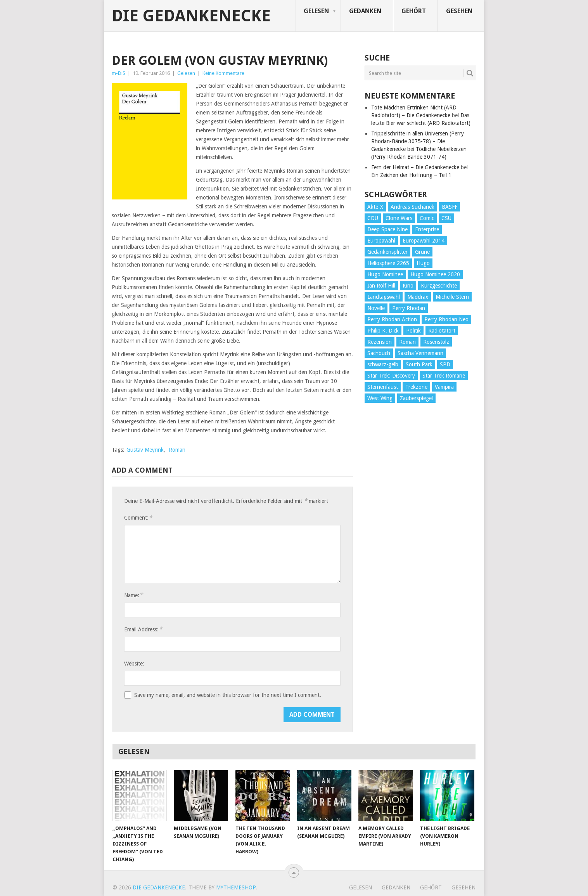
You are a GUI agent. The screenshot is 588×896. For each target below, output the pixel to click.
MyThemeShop (236, 887)
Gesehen (459, 11)
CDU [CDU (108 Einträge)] (373, 218)
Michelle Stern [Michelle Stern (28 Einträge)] (452, 297)
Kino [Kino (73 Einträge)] (408, 286)
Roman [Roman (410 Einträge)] (407, 342)
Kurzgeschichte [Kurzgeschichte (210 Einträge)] (439, 286)
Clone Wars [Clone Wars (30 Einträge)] (399, 218)
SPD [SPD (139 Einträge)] (445, 364)
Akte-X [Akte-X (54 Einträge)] (375, 207)
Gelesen (316, 11)
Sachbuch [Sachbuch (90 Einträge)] (379, 353)
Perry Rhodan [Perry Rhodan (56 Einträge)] (409, 308)
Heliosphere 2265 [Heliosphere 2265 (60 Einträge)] (388, 263)
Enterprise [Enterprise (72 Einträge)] (427, 229)
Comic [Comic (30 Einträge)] (427, 218)
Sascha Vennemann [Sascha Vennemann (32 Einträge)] (420, 353)
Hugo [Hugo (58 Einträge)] (423, 263)
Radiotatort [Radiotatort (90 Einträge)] (442, 331)
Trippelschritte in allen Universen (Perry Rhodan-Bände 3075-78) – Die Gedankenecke (418, 141)
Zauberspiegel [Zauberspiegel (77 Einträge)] (416, 398)
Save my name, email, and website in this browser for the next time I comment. (228, 695)
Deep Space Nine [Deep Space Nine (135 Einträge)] (387, 229)
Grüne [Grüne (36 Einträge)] (422, 252)
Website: (134, 664)
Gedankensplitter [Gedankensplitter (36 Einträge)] (387, 252)
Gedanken (365, 11)
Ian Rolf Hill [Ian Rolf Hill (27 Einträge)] (381, 286)
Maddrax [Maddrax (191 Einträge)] (418, 297)
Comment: (138, 517)
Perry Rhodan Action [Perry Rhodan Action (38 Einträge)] (392, 319)
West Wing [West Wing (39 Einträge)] (380, 398)
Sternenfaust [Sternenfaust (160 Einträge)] (383, 387)
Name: (133, 595)
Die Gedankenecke (191, 16)
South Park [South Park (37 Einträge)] (419, 364)
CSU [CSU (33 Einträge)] (446, 218)
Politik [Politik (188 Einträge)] (413, 331)
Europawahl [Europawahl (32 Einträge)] (381, 241)
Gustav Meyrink (145, 450)
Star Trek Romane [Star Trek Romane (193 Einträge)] (444, 376)
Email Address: (143, 629)
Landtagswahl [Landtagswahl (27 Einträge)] (384, 297)
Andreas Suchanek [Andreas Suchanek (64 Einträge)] (412, 207)
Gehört (414, 11)
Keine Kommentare (223, 73)
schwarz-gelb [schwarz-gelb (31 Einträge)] (383, 364)
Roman (177, 450)
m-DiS (118, 73)
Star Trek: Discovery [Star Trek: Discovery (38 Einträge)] (391, 376)
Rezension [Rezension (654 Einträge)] (380, 342)
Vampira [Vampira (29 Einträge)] (444, 387)
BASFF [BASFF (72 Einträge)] (450, 207)
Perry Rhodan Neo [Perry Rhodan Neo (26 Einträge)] (446, 319)
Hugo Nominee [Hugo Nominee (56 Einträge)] (385, 274)
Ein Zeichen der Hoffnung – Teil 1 (411, 175)
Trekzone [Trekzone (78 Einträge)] (416, 387)
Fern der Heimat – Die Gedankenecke (415, 167)
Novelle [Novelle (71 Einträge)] (376, 308)
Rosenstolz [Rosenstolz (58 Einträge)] (436, 342)
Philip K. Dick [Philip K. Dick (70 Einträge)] (383, 331)
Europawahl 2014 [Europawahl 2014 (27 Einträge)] (424, 241)
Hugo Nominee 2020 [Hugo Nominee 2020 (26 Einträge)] (435, 274)
